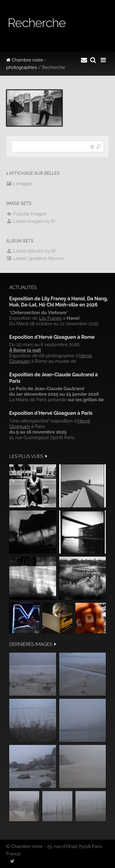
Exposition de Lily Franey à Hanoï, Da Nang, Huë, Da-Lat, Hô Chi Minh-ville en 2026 (59, 302)
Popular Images (26, 214)
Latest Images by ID (31, 221)
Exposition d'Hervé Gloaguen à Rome (52, 337)
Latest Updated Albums (35, 258)
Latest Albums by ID (31, 251)
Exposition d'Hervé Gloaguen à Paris (51, 413)
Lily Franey (50, 318)
